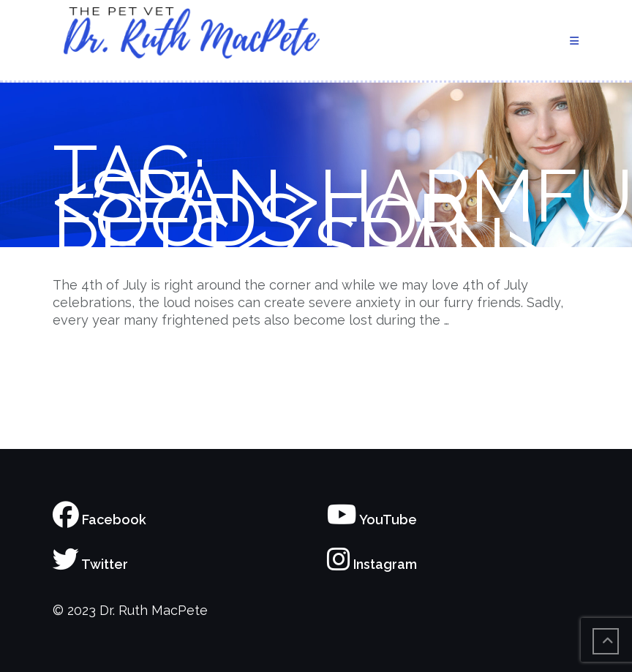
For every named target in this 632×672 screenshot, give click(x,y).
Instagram (372, 564)
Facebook (99, 520)
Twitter (90, 564)
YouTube (372, 520)
